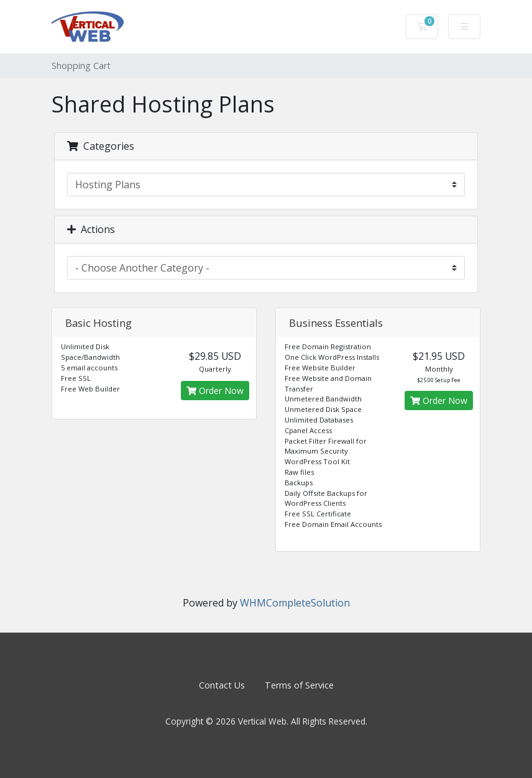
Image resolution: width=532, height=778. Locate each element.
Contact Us (222, 685)
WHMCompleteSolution (295, 603)
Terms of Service (299, 685)
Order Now (215, 391)
